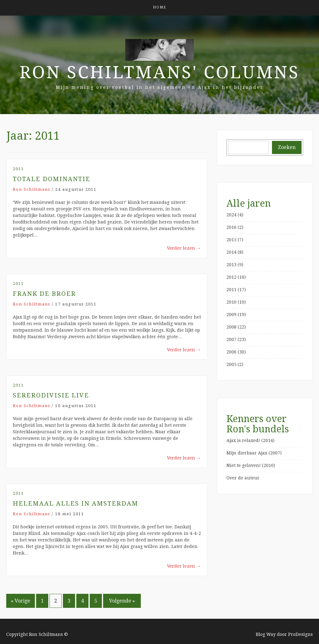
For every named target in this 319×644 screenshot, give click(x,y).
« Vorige (21, 601)
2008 (231, 327)
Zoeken (287, 147)
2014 (231, 252)
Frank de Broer (44, 294)
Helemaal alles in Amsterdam (76, 503)
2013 (231, 265)
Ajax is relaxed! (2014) (250, 440)
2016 (231, 227)
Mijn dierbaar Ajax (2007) (254, 453)
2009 (231, 315)
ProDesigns (300, 634)
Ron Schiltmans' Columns (160, 72)
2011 (18, 169)
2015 (231, 240)
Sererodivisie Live (51, 395)
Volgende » (122, 601)
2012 (231, 277)
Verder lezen (184, 248)
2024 (231, 215)
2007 (231, 339)
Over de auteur (243, 478)
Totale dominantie (52, 179)
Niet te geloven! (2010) (251, 465)
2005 (231, 364)
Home (160, 7)
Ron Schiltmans (31, 189)
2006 (231, 352)
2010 (231, 302)
